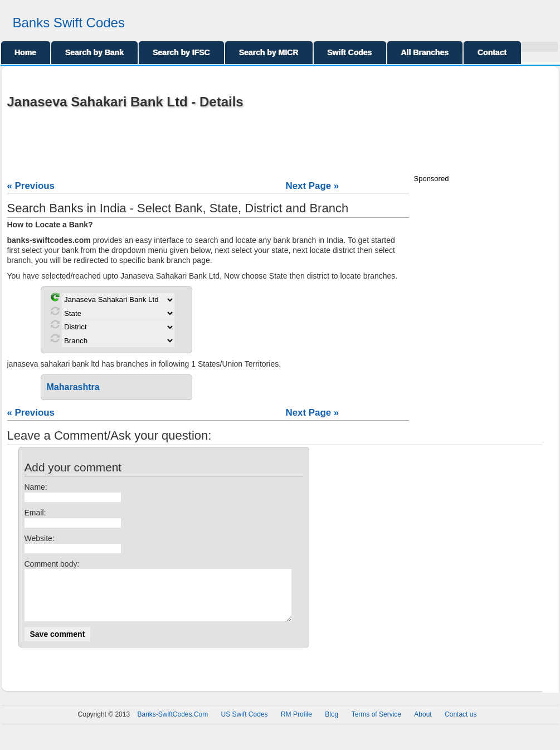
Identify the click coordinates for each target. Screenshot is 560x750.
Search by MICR (269, 52)
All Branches (425, 52)
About (423, 724)
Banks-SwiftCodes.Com (172, 724)
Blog (332, 724)
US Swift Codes (245, 724)
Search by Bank (94, 52)
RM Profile (296, 724)
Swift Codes (350, 52)
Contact (492, 52)
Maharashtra (73, 387)
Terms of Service (376, 724)
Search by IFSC (181, 52)
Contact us (461, 724)
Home (26, 52)
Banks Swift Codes (69, 23)
